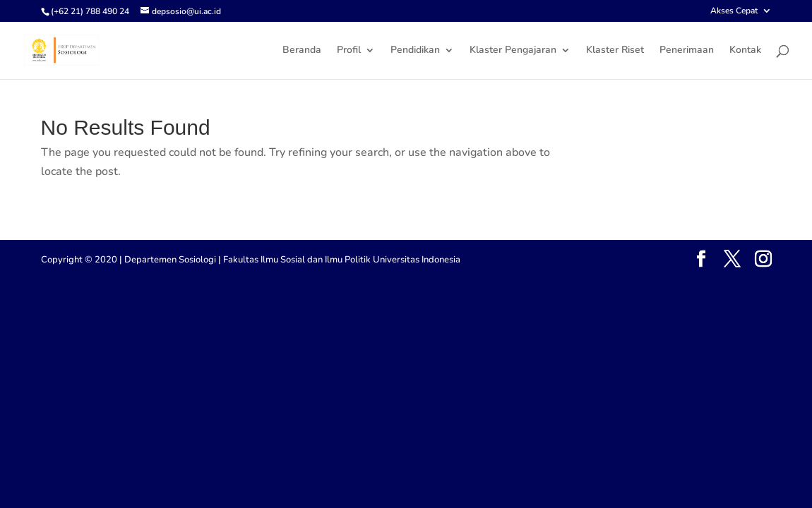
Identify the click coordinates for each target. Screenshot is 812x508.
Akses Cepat (734, 11)
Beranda (302, 51)
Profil (349, 51)
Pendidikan (415, 51)
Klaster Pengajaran (513, 51)
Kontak (745, 51)
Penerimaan (687, 51)
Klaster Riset (615, 51)
